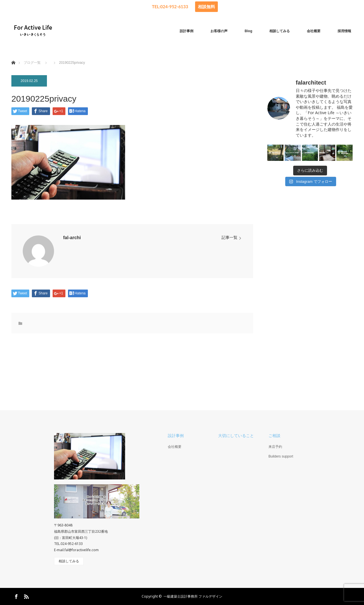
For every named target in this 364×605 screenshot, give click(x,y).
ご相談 (274, 436)
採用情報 (344, 31)
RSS (26, 596)
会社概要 (314, 31)
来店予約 (275, 447)
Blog (248, 31)
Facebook (16, 596)
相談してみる (280, 31)
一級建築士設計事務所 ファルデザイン (193, 596)
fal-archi (72, 238)
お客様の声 (219, 31)
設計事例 (187, 31)
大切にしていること (236, 436)
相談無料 (206, 7)
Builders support (281, 456)
